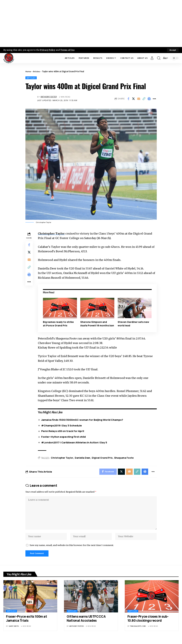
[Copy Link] (144, 99)
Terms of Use (68, 50)
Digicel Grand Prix (104, 458)
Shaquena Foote (127, 458)
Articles (37, 71)
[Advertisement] (91, 24)
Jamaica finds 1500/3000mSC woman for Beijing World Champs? (83, 420)
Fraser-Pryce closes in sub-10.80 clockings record (148, 623)
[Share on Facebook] (128, 99)
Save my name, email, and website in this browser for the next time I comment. (72, 549)
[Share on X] (134, 99)
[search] (159, 58)
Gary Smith (14, 631)
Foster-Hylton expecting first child (64, 437)
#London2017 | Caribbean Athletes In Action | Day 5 (75, 443)
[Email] (139, 99)
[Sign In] (152, 58)
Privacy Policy (48, 50)
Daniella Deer (84, 458)
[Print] (149, 99)
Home (28, 71)
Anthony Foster (49, 97)
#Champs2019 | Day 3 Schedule (62, 426)
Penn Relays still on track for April (63, 431)
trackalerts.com (138, 631)
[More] (154, 99)
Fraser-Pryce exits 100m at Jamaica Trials (27, 623)
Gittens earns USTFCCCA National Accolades (86, 623)
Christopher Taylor (52, 234)
